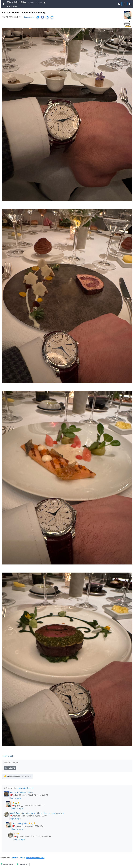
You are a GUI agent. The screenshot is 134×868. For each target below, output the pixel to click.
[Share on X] (38, 17)
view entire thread (25, 788)
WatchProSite (16, 2)
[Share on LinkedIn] (47, 17)
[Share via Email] (52, 17)
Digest (39, 3)
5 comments (29, 17)
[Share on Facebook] (42, 17)
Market (31, 3)
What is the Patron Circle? (35, 858)
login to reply (8, 756)
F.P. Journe (10, 768)
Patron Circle (18, 858)
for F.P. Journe (17, 776)
